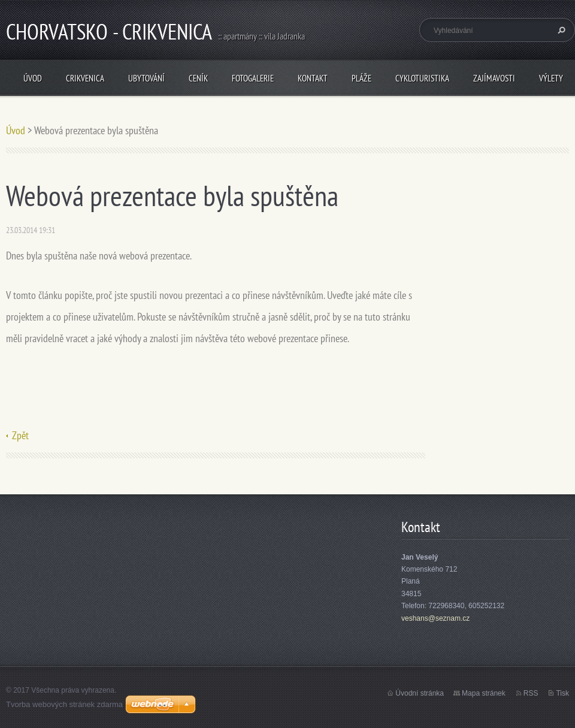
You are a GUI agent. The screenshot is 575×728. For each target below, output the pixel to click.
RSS (531, 693)
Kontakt (313, 78)
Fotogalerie (253, 78)
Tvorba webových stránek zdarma (64, 704)
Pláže (361, 78)
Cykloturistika (422, 78)
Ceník (198, 78)
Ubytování (146, 78)
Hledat (560, 30)
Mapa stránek (484, 693)
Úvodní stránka (420, 693)
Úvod (33, 78)
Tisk (562, 693)
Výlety (551, 78)
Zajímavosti (494, 78)
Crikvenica (85, 78)
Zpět (20, 435)
